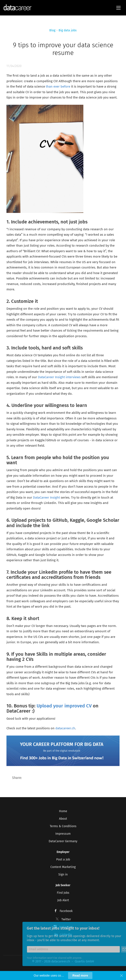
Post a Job (63, 859)
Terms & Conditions (63, 826)
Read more (80, 975)
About (63, 819)
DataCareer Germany (63, 841)
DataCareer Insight (47, 498)
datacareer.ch (65, 728)
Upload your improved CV (64, 706)
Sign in (63, 875)
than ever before (58, 86)
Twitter (66, 919)
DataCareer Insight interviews (59, 377)
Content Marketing (63, 867)
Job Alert (63, 900)
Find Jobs (63, 893)
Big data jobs (68, 30)
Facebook (66, 911)
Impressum (63, 834)
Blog (52, 30)
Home (63, 811)
